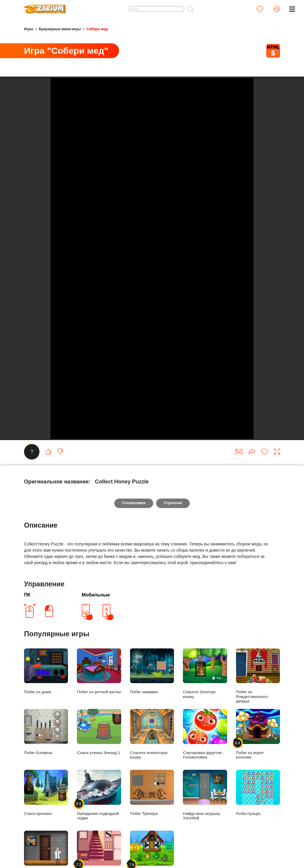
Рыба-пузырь (258, 812)
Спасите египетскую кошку (152, 754)
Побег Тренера (152, 812)
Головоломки (134, 523)
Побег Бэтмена (46, 752)
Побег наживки (152, 691)
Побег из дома (46, 691)
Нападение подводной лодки (99, 814)
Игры (29, 29)
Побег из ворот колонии (258, 754)
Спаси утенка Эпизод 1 (99, 752)
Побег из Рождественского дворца (258, 695)
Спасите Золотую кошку (205, 693)
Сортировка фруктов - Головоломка (205, 754)
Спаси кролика (46, 812)
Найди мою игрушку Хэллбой (205, 814)
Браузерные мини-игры (60, 29)
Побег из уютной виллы (99, 691)
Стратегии (173, 523)
